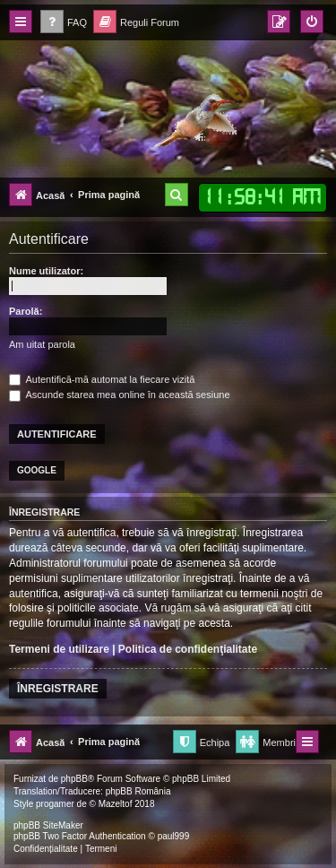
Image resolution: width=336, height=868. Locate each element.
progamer (55, 804)
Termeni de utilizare (59, 649)
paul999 (174, 836)
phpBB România (138, 791)
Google (37, 470)
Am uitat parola (42, 344)
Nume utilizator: (46, 271)
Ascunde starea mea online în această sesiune (120, 395)
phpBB (74, 779)
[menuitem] (64, 23)
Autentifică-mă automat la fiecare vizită (102, 379)
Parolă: (26, 311)
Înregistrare (58, 689)
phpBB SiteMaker (48, 825)
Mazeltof (116, 804)
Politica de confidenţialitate (188, 649)
